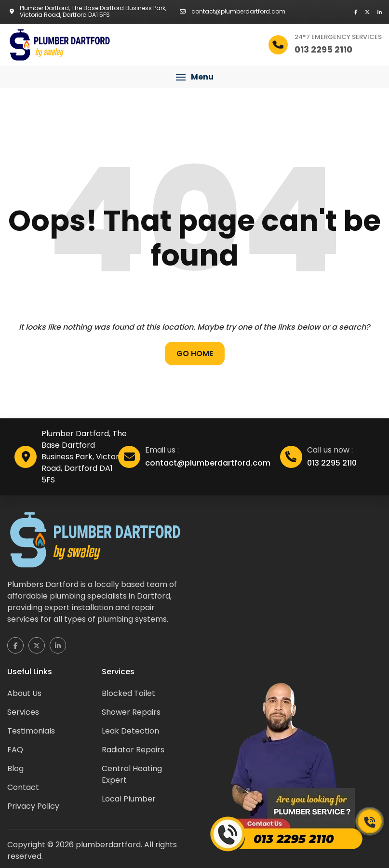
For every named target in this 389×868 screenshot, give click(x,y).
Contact (23, 787)
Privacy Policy (33, 806)
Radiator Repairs (133, 750)
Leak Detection (130, 731)
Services (23, 712)
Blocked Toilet (128, 693)
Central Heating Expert (132, 774)
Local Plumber (129, 799)
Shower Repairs (131, 712)
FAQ (15, 750)
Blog (15, 768)
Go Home (195, 354)
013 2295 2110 (332, 463)
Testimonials (31, 731)
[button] (194, 77)
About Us (24, 693)
